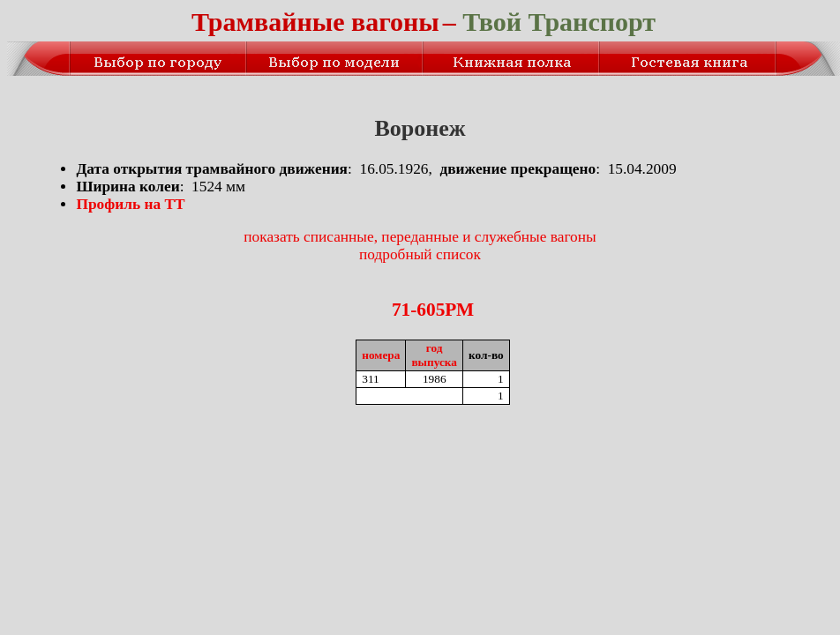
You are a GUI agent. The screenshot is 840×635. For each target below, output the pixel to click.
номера (381, 355)
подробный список (420, 254)
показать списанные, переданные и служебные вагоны (420, 237)
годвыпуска (434, 355)
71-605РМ (433, 310)
